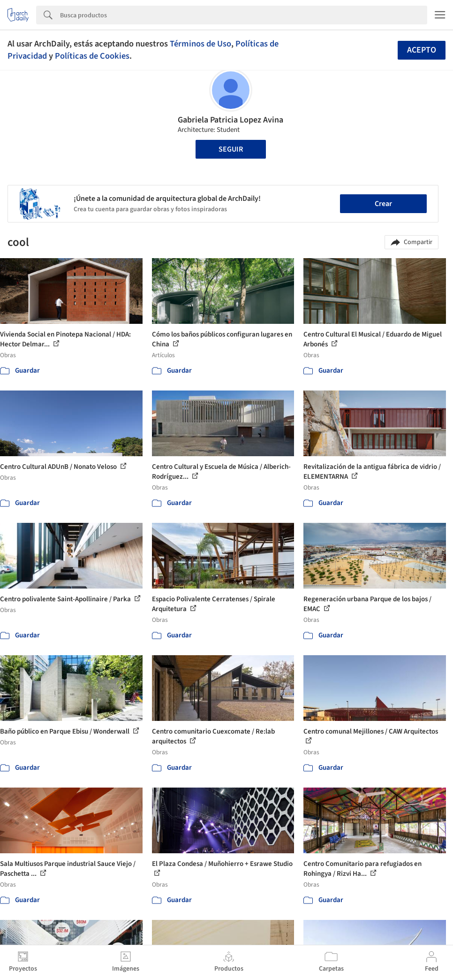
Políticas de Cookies (92, 56)
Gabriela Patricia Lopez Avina (230, 120)
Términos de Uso (200, 44)
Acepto (422, 50)
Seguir (231, 149)
